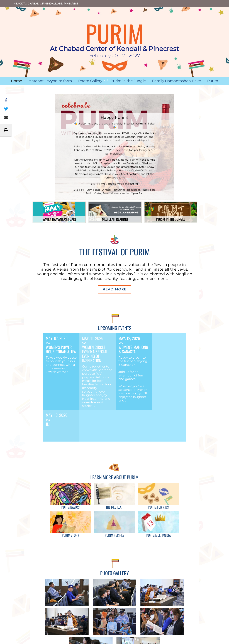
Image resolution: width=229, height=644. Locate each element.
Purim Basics (70, 507)
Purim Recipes (115, 535)
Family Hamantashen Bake (176, 81)
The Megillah (114, 507)
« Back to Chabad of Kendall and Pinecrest (46, 4)
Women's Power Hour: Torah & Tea (61, 349)
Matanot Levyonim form (50, 81)
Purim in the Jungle (128, 81)
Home (16, 81)
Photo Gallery (90, 81)
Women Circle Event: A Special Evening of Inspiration (95, 354)
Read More (115, 289)
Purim (213, 81)
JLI (48, 424)
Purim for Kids (159, 507)
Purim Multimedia (159, 535)
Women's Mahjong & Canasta (133, 349)
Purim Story (70, 535)
